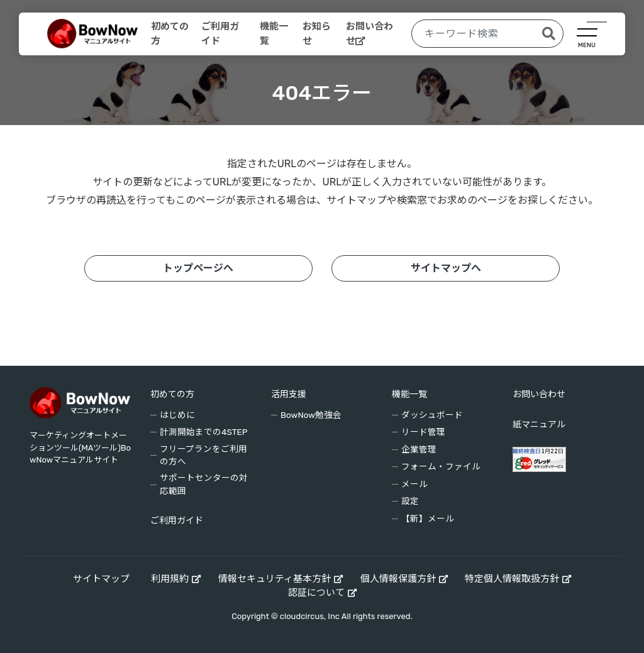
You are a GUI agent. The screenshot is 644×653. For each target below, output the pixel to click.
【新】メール (428, 519)
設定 (410, 501)
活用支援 (289, 394)
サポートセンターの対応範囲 (204, 484)
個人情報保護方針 (398, 579)
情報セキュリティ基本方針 (275, 579)
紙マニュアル (539, 425)
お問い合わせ (369, 34)
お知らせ (317, 34)
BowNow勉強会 (311, 415)
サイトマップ (101, 579)
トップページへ (198, 268)
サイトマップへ (446, 268)
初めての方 (170, 34)
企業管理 (419, 449)
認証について (316, 593)
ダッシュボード (432, 415)
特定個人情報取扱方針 (512, 579)
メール (414, 484)
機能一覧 (274, 34)
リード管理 (423, 432)
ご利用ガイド (220, 34)
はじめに (177, 415)
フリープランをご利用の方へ (203, 455)
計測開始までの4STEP (203, 432)
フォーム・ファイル (441, 466)
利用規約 (170, 579)
